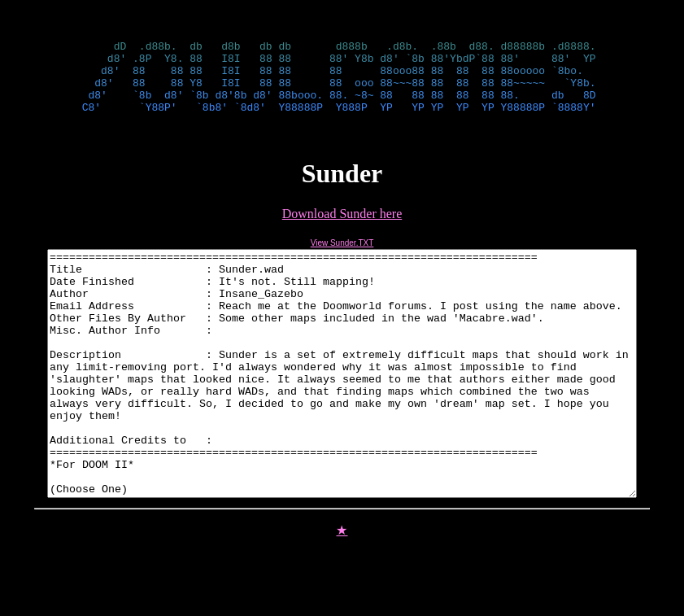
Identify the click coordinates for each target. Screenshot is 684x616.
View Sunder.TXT (342, 258)
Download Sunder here (342, 228)
